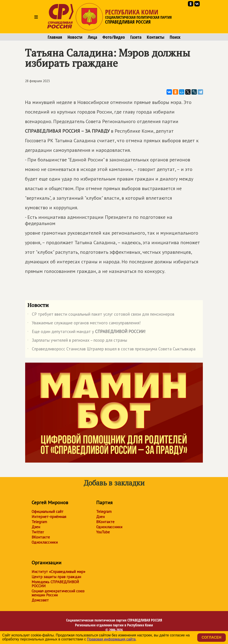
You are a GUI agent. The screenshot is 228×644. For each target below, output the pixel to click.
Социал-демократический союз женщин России (58, 593)
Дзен (36, 527)
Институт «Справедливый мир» (58, 572)
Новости (75, 37)
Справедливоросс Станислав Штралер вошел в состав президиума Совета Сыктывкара (111, 350)
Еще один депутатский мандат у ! (87, 332)
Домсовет (40, 600)
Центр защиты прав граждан (56, 577)
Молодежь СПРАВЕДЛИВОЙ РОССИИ (55, 584)
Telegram (39, 522)
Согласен (212, 637)
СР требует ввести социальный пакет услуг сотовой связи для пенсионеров (101, 315)
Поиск (175, 37)
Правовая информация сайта (111, 639)
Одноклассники (45, 542)
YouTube (103, 532)
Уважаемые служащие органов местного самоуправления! (84, 324)
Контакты (156, 37)
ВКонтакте (41, 537)
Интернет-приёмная (49, 517)
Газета (136, 37)
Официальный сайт (48, 512)
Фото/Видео (114, 37)
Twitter (38, 532)
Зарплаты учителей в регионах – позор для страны (77, 341)
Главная (55, 37)
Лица (92, 37)
